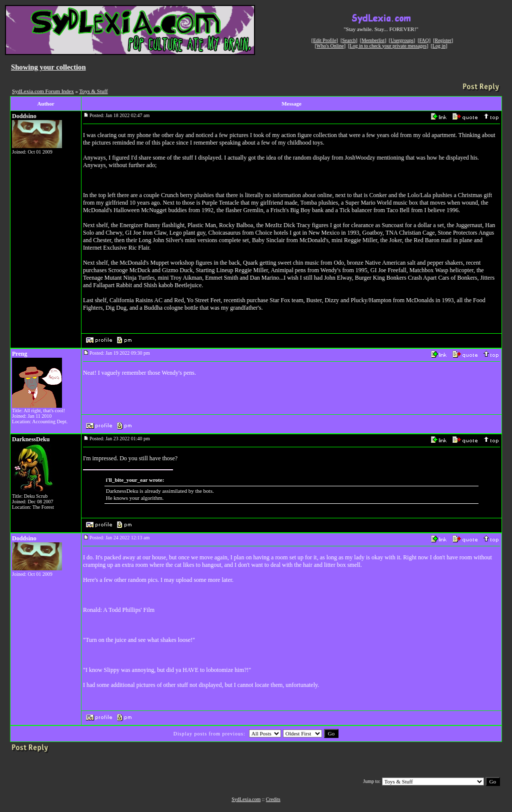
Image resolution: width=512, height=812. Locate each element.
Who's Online (330, 46)
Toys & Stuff (94, 91)
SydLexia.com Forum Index (43, 91)
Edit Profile (324, 40)
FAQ (424, 40)
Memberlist (373, 40)
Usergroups (402, 40)
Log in (439, 46)
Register (443, 40)
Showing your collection (48, 67)
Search (349, 40)
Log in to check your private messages (388, 46)
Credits (273, 799)
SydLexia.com (246, 799)
